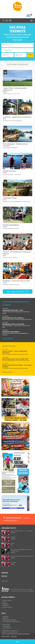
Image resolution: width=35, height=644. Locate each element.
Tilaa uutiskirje (6, 626)
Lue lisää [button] (14, 636)
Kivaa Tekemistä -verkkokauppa (11, 622)
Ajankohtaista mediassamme (10, 631)
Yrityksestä (5, 616)
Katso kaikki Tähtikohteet (18, 291)
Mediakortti (6, 618)
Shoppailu (5, 604)
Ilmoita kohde (6, 624)
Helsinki (22, 532)
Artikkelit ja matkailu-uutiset (10, 633)
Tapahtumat (6, 605)
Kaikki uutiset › (8, 372)
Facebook (5, 573)
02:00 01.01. (5, 581)
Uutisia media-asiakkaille (9, 620)
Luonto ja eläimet (7, 600)
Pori (12, 544)
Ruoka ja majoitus (7, 607)
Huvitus (4, 602)
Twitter (4, 576)
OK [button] (18, 642)
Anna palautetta (7, 628)
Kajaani (14, 563)
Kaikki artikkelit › (8, 339)
